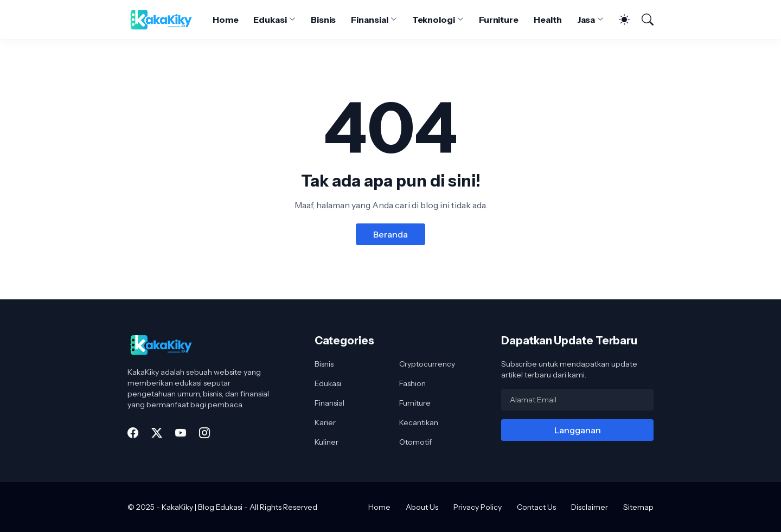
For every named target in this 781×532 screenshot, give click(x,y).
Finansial (369, 20)
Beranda (390, 234)
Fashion (412, 383)
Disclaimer (590, 507)
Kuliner (327, 442)
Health (548, 20)
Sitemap (638, 507)
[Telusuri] (643, 20)
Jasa (586, 20)
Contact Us (536, 507)
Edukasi (270, 20)
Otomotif (415, 442)
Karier (325, 422)
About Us (422, 507)
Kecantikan (419, 422)
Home (226, 20)
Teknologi (434, 20)
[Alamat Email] (577, 400)
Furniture (499, 20)
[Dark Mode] (619, 20)
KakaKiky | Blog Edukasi (202, 507)
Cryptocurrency (427, 364)
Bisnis (324, 20)
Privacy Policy (478, 507)
